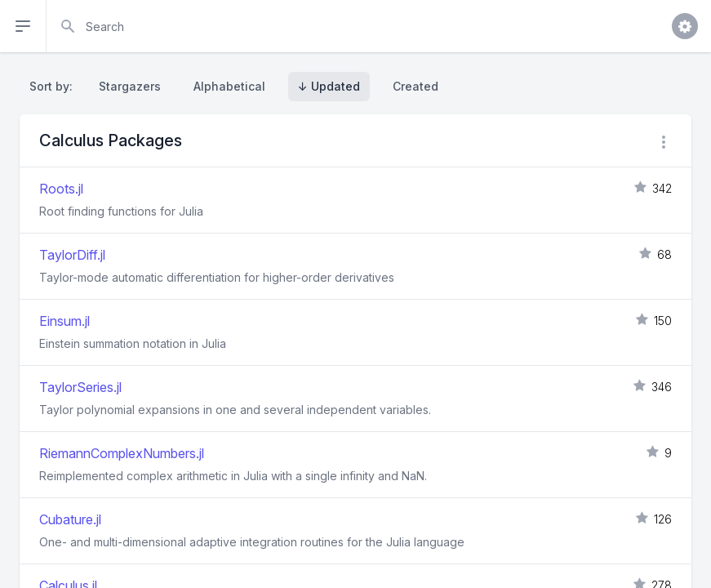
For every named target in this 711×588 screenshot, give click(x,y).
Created (415, 86)
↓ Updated (329, 86)
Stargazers (130, 86)
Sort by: (54, 86)
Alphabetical (229, 86)
